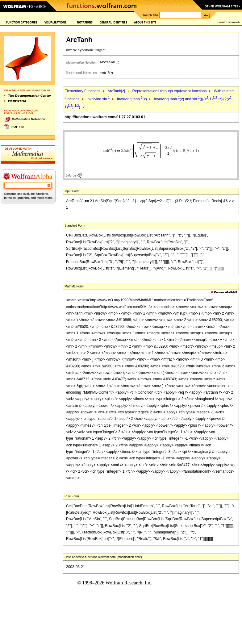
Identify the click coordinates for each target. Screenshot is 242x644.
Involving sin (98, 99)
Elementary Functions (82, 91)
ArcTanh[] (116, 91)
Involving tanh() (132, 99)
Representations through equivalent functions (170, 91)
